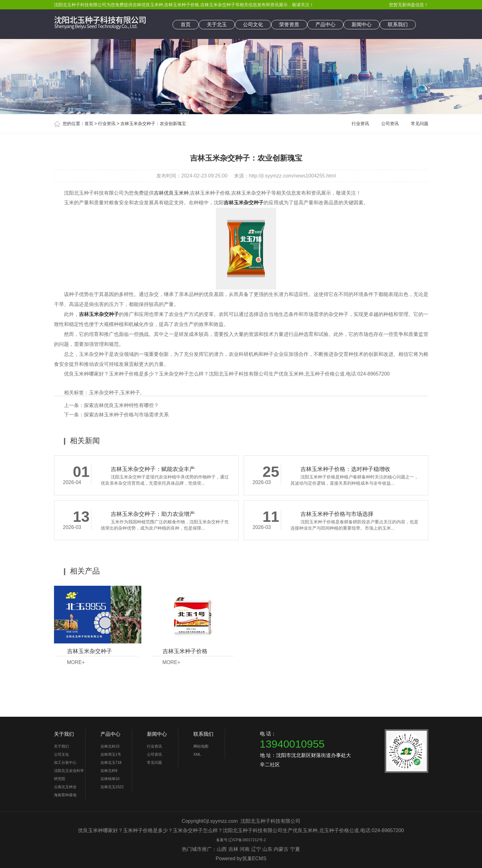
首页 (186, 24)
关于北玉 (217, 24)
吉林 (233, 849)
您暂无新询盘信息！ (409, 5)
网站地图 (201, 746)
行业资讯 (107, 124)
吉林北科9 (109, 771)
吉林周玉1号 (111, 754)
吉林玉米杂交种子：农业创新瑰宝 (153, 124)
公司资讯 (390, 124)
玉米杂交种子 (104, 393)
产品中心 (325, 24)
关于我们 (64, 734)
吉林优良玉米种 (148, 5)
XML (197, 754)
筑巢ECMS (254, 858)
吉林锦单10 (110, 779)
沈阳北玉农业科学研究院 (69, 775)
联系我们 (398, 24)
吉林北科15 (110, 746)
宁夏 (295, 849)
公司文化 (253, 24)
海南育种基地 (65, 795)
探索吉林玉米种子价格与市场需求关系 (126, 415)
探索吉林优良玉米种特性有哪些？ (121, 405)
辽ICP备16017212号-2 (247, 840)
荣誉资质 (289, 24)
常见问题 (420, 124)
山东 (267, 849)
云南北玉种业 (65, 787)
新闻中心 (362, 24)
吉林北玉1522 (112, 787)
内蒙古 (281, 849)
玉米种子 (130, 393)
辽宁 (256, 849)
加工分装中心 (65, 763)
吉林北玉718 (111, 763)
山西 (222, 849)
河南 (245, 849)
